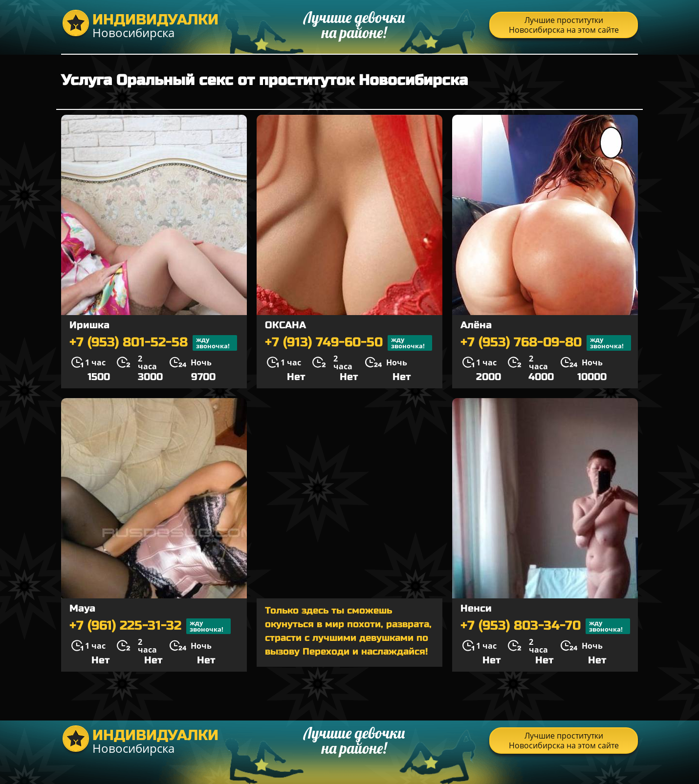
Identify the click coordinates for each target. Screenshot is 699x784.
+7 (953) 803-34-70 (545, 626)
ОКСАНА (285, 325)
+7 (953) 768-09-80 (546, 343)
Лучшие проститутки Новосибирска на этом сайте (564, 25)
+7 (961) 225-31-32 (150, 626)
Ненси (476, 608)
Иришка (89, 325)
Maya (82, 608)
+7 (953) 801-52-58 (153, 343)
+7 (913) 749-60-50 (349, 343)
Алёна (476, 325)
